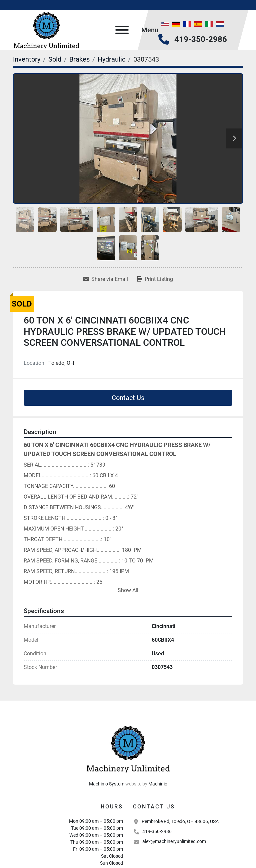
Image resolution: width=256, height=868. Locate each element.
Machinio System (107, 784)
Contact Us (128, 398)
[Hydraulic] (111, 59)
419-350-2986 (201, 39)
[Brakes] (79, 59)
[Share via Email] (106, 279)
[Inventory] (27, 59)
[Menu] (122, 30)
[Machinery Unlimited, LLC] (128, 748)
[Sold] (55, 59)
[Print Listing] (155, 279)
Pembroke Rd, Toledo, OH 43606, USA (180, 821)
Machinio (158, 784)
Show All (128, 590)
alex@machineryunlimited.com (174, 841)
